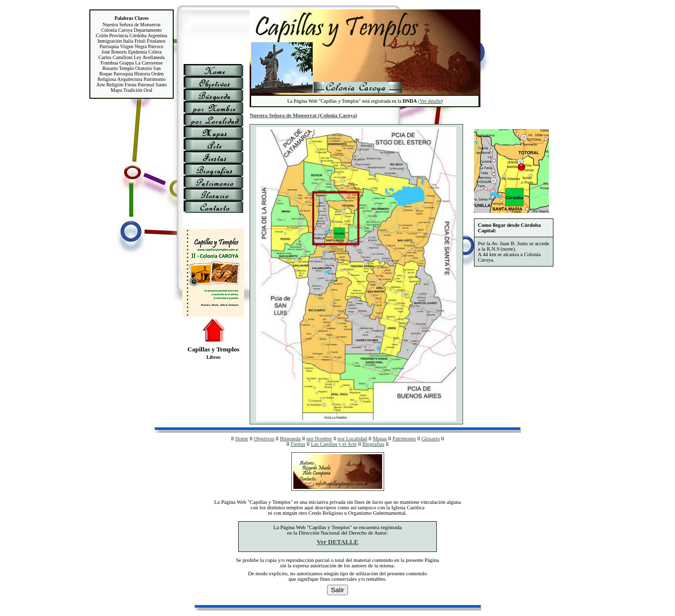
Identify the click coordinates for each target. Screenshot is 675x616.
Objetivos (264, 439)
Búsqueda (290, 439)
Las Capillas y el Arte (334, 444)
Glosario (431, 439)
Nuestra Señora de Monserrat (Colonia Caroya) (304, 115)
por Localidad (352, 439)
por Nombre (319, 439)
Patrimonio (404, 439)
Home (242, 439)
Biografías (373, 444)
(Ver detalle (429, 101)
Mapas (380, 439)
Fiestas (298, 444)
